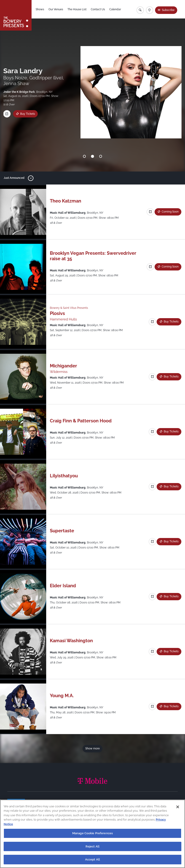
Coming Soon (170, 212)
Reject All (92, 846)
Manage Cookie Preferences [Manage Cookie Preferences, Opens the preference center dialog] (92, 833)
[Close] (178, 807)
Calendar (115, 9)
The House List (77, 9)
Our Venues (56, 9)
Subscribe (168, 10)
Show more (92, 748)
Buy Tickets (171, 322)
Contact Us (98, 9)
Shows (40, 9)
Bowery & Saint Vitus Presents (69, 308)
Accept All (92, 859)
